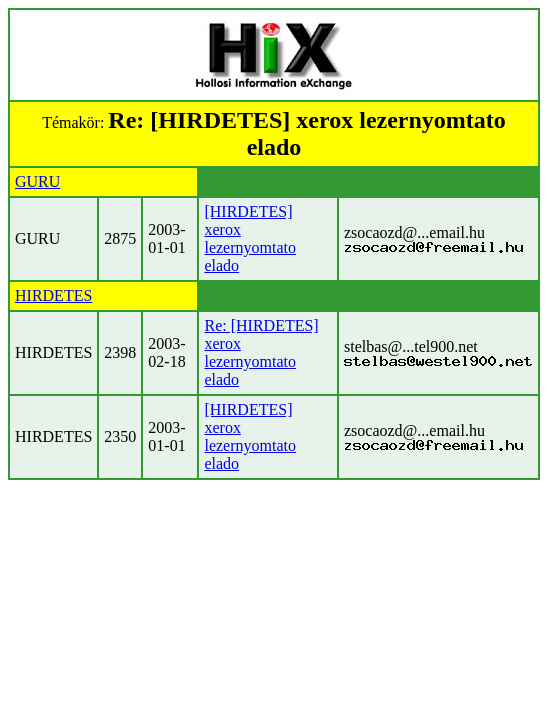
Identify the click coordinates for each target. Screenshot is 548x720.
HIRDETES (53, 295)
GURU (37, 181)
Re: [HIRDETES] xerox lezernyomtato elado (261, 352)
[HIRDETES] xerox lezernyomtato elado (250, 238)
